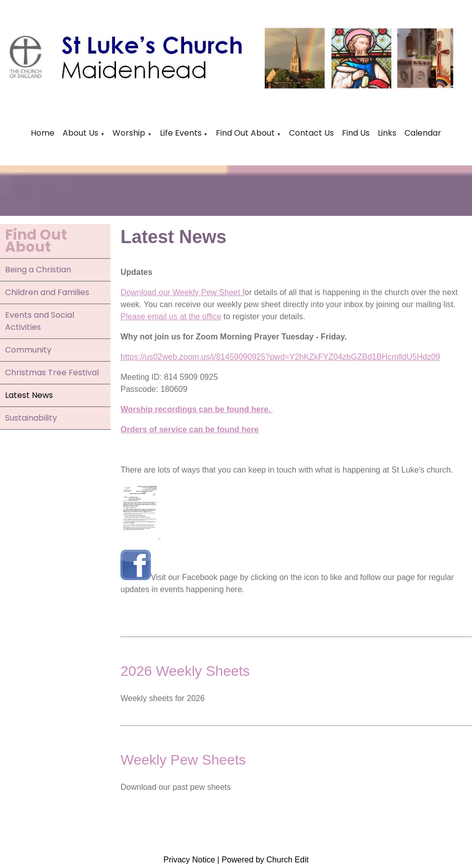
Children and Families (47, 292)
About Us (80, 133)
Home (43, 133)
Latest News (29, 395)
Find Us (356, 133)
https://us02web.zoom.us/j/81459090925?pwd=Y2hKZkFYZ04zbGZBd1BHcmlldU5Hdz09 (280, 357)
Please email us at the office (171, 316)
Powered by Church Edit (265, 860)
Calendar (423, 133)
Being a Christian (38, 270)
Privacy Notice (189, 860)
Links (387, 133)
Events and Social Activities (40, 321)
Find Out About (245, 133)
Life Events (182, 133)
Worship (129, 133)
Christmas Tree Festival (52, 372)
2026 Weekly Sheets (185, 671)
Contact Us (311, 133)
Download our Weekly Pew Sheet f (183, 292)
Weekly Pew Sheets (183, 760)
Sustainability (31, 418)
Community (28, 350)
